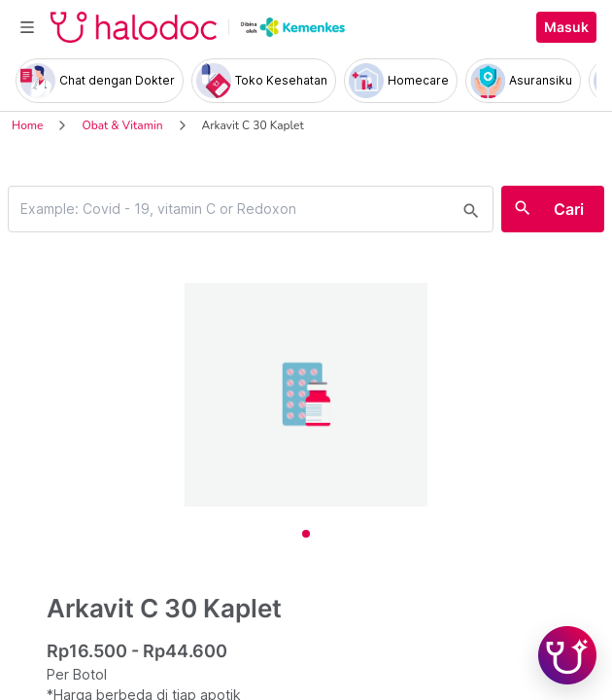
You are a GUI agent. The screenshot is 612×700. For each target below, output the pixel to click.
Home (27, 125)
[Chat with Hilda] (567, 655)
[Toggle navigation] (27, 27)
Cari (569, 209)
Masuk (566, 27)
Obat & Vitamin (122, 125)
